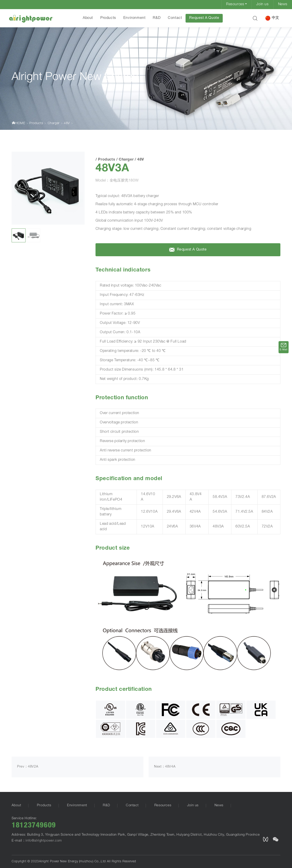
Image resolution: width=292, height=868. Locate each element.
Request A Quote (204, 18)
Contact (175, 18)
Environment (134, 18)
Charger (54, 123)
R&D (157, 18)
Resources (235, 5)
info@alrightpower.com (44, 841)
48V (67, 123)
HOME (18, 123)
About (88, 18)
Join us (262, 5)
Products (108, 18)
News (283, 5)
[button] (255, 18)
